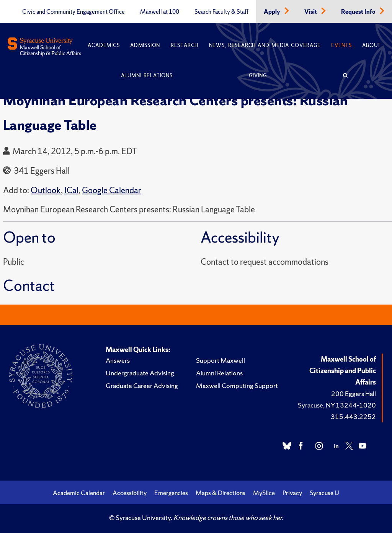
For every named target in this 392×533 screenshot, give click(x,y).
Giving (258, 76)
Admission (145, 45)
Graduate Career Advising (142, 385)
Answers (118, 360)
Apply (273, 12)
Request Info (359, 12)
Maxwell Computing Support (237, 385)
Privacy (292, 493)
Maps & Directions (220, 493)
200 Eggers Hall (354, 394)
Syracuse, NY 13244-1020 (337, 405)
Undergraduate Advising (140, 373)
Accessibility (130, 493)
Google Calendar (112, 190)
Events (341, 45)
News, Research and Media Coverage (265, 45)
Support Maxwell (220, 360)
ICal (71, 190)
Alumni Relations (147, 76)
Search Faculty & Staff (221, 12)
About (372, 45)
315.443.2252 (353, 416)
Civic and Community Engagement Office (73, 12)
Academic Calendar (79, 493)
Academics (104, 45)
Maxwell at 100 (160, 12)
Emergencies (171, 493)
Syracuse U (324, 493)
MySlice (264, 493)
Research (185, 45)
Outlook (46, 190)
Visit (311, 12)
